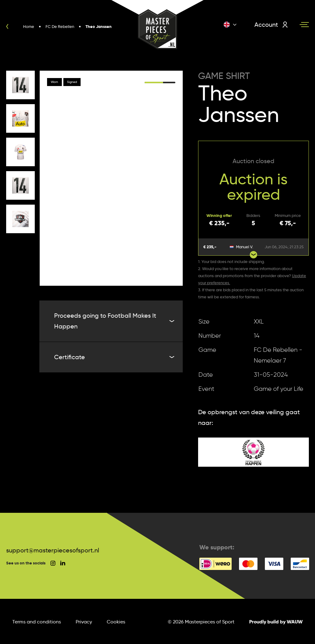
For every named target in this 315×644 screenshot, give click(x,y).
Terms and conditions (37, 622)
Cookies (116, 622)
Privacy (84, 622)
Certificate (114, 357)
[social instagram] (53, 563)
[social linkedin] (63, 563)
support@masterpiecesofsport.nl (53, 550)
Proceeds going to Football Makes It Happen (114, 321)
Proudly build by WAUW (276, 622)
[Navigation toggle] (304, 25)
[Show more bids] (253, 255)
